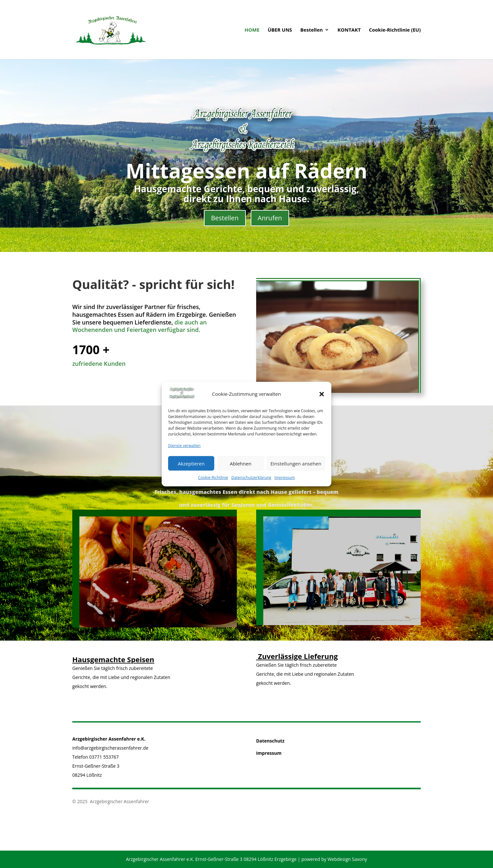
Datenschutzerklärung (251, 481)
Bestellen (312, 30)
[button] (322, 398)
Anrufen (270, 218)
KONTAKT (349, 30)
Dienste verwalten (184, 449)
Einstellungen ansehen (296, 467)
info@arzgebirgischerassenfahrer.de (110, 748)
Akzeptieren (191, 467)
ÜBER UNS (280, 30)
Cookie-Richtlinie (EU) (395, 30)
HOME (252, 30)
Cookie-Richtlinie (213, 481)
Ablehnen (241, 467)
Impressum (285, 481)
